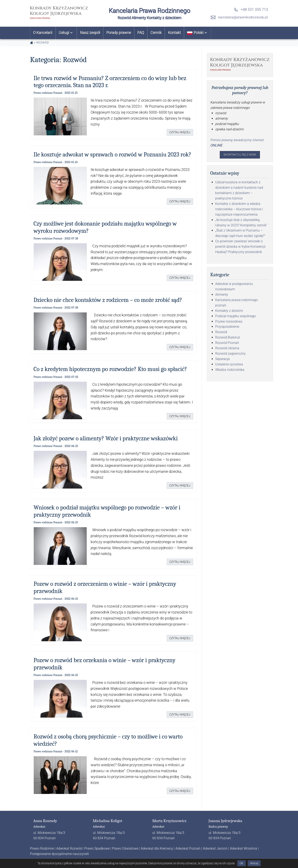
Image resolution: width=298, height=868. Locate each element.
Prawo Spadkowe (97, 848)
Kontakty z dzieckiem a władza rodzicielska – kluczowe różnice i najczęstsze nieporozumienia (239, 210)
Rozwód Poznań (227, 344)
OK (242, 863)
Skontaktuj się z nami (240, 155)
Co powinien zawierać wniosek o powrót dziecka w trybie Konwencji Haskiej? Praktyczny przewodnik (240, 248)
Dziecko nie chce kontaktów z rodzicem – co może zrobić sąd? (108, 300)
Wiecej (254, 863)
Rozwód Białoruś (228, 338)
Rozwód (221, 333)
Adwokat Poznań (188, 848)
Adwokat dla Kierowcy (157, 848)
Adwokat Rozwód (69, 848)
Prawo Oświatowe (125, 848)
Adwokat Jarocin (215, 848)
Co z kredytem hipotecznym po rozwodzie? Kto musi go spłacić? (110, 369)
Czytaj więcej (178, 132)
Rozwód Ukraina (227, 349)
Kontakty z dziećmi (229, 312)
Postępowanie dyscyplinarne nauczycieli (59, 854)
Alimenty (222, 295)
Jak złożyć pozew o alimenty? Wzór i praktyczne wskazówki (106, 438)
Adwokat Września (243, 848)
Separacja (222, 360)
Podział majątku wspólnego (236, 317)
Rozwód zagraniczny (230, 354)
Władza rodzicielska (230, 370)
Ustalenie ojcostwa (229, 365)
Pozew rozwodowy (229, 322)
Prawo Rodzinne (42, 848)
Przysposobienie (227, 328)
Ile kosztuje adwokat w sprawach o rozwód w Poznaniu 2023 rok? (112, 154)
